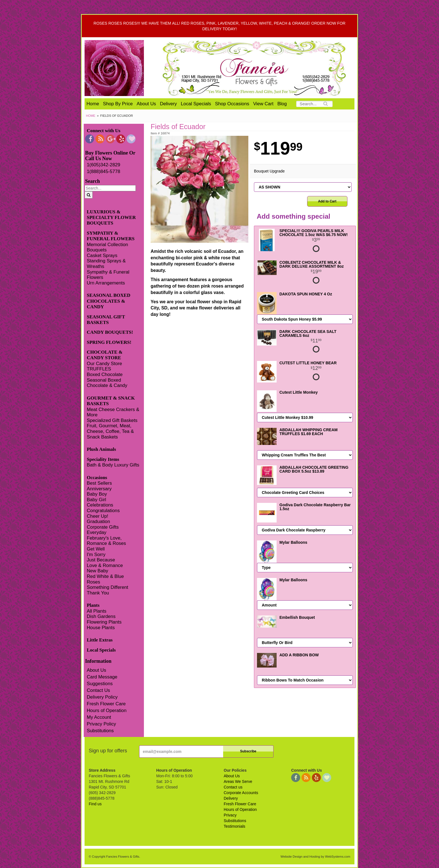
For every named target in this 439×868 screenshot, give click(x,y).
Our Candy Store (104, 364)
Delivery (168, 104)
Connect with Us (104, 131)
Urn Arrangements (106, 283)
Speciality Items (103, 459)
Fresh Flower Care (106, 704)
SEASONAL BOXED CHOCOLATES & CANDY (108, 301)
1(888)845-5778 (103, 172)
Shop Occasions (232, 104)
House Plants (101, 628)
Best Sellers (99, 483)
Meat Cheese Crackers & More (113, 412)
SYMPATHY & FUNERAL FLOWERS (111, 236)
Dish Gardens (101, 616)
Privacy (230, 815)
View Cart (263, 104)
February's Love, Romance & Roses (106, 541)
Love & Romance (105, 565)
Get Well (96, 549)
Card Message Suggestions (102, 680)
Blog (282, 104)
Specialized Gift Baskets (112, 420)
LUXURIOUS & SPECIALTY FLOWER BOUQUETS (111, 218)
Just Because (101, 560)
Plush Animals (101, 449)
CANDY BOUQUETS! (110, 332)
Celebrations (100, 505)
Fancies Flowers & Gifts (255, 68)
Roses (94, 582)
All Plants (97, 611)
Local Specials (196, 104)
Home (93, 104)
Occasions (97, 478)
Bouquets (97, 250)
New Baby (97, 571)
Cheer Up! (97, 516)
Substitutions (100, 731)
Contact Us (98, 690)
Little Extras (100, 640)
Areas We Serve (238, 781)
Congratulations (103, 511)
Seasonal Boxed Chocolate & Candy (107, 383)
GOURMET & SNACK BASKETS (111, 401)
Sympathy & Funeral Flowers (108, 275)
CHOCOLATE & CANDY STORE (105, 355)
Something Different (108, 587)
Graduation (98, 521)
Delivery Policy (102, 697)
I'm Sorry (96, 555)
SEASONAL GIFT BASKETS (106, 320)
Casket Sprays (102, 256)
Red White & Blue (105, 576)
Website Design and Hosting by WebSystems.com (315, 857)
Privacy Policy (101, 724)
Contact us (233, 787)
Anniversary (99, 489)
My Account (99, 717)
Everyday (97, 532)
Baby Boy (97, 494)
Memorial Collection (107, 245)
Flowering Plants (104, 622)
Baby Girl (96, 500)
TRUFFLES (99, 369)
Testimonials (234, 826)
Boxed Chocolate (105, 375)
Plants (93, 605)
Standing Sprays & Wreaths (106, 264)
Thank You (98, 593)
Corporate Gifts (103, 527)
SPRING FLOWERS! (109, 342)
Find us (95, 804)
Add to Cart (327, 201)
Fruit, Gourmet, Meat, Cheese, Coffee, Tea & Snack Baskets (110, 431)
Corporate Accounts (241, 793)
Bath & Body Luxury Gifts (113, 465)
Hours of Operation (107, 711)
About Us (146, 104)
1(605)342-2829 (103, 165)
